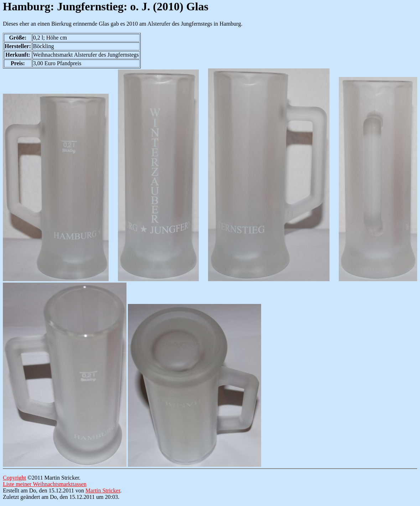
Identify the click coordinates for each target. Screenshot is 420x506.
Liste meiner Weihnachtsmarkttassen (45, 484)
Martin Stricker (103, 490)
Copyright (14, 478)
